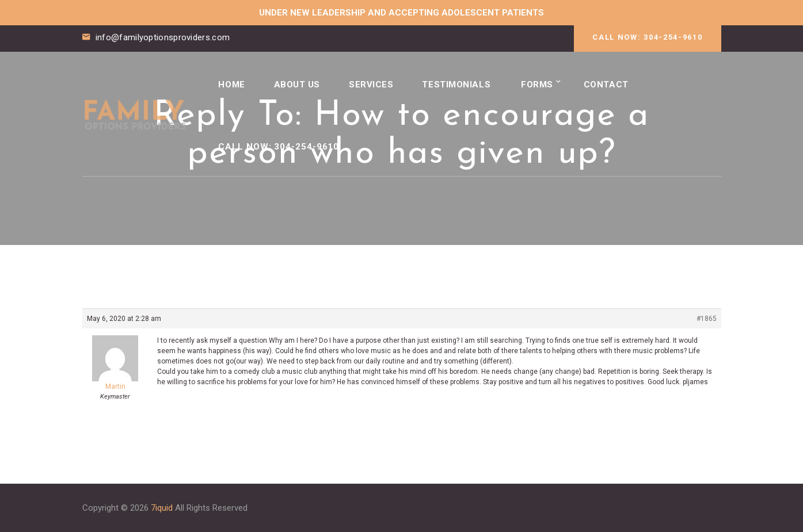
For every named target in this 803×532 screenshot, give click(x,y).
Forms (544, 82)
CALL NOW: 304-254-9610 (647, 37)
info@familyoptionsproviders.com (163, 37)
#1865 (707, 319)
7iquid (162, 508)
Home (232, 82)
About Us (298, 82)
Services (374, 82)
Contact (614, 82)
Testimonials (461, 82)
